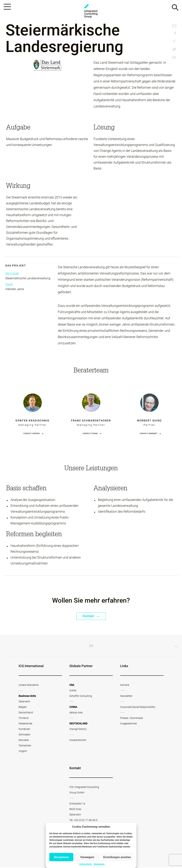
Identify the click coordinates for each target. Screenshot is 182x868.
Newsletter (126, 696)
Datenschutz (86, 864)
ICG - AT (91, 11)
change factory (78, 730)
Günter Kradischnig (32, 421)
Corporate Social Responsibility (138, 708)
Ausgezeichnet (129, 724)
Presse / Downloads (132, 719)
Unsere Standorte (29, 685)
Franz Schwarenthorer (91, 421)
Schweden (24, 735)
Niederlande (25, 724)
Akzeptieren (61, 857)
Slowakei (24, 741)
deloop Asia (76, 713)
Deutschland (26, 713)
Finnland (24, 719)
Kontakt (91, 617)
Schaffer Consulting (81, 696)
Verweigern (87, 857)
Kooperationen (78, 741)
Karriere (125, 685)
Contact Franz (90, 434)
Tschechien (25, 746)
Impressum (99, 864)
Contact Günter (32, 434)
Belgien (23, 708)
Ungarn (23, 752)
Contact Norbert (149, 434)
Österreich (24, 702)
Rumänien (24, 730)
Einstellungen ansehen (117, 857)
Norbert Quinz (149, 421)
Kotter (73, 691)
